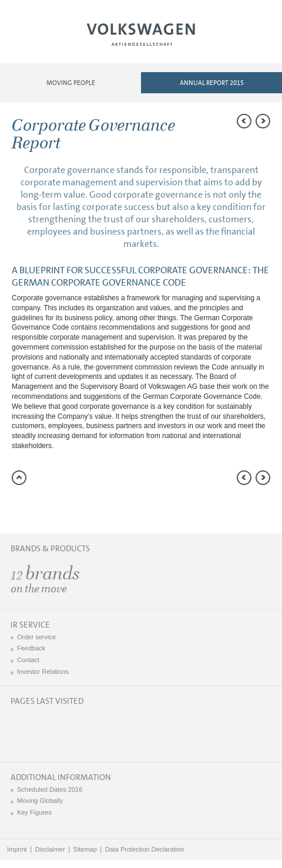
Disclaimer (50, 849)
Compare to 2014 (44, 506)
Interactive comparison (115, 506)
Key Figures (34, 812)
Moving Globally (40, 801)
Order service (36, 637)
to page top (19, 478)
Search (239, 39)
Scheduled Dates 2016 (50, 789)
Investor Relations (43, 672)
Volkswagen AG (141, 33)
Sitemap (85, 849)
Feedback (31, 648)
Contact (28, 660)
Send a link (21, 506)
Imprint (17, 849)
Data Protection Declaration (145, 849)
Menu (43, 39)
